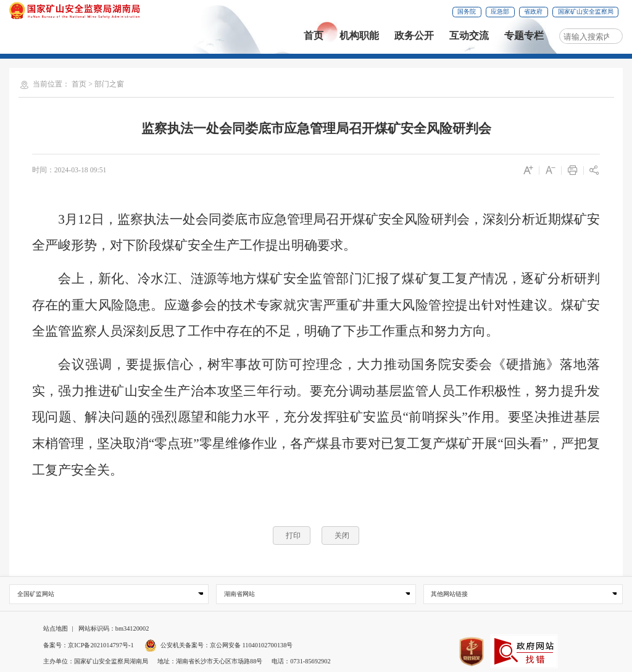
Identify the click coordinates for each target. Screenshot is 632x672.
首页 (314, 36)
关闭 (342, 535)
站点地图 (56, 628)
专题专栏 (524, 36)
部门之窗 (109, 84)
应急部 (500, 11)
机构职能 (359, 36)
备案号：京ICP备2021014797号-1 (88, 645)
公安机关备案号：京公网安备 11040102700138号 (218, 645)
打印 (293, 535)
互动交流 (469, 36)
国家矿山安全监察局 (586, 11)
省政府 (533, 11)
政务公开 (414, 36)
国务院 (467, 11)
